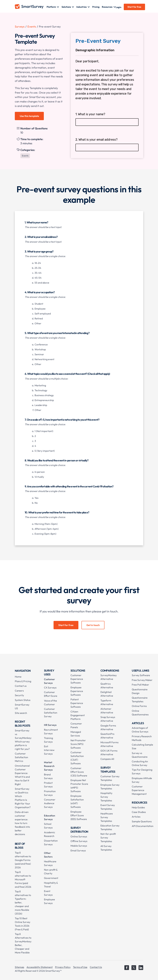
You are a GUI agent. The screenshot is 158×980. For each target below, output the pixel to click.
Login (118, 7)
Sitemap (19, 967)
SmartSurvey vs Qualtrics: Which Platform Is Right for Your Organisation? (23, 798)
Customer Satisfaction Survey (51, 713)
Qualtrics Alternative (107, 686)
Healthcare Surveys (50, 863)
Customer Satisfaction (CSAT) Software (77, 758)
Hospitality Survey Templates (106, 797)
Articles (136, 817)
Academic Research (50, 834)
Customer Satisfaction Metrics (21, 757)
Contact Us (96, 967)
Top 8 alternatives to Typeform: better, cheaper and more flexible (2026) (23, 902)
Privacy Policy (63, 967)
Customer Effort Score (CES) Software (79, 772)
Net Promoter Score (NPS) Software (78, 744)
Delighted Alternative (107, 694)
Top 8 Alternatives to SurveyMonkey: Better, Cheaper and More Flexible (23, 943)
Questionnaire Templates (140, 700)
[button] (53, 7)
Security (19, 695)
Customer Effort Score (51, 694)
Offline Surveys (79, 841)
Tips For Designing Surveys (142, 772)
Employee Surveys (49, 901)
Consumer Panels (76, 725)
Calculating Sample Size (142, 746)
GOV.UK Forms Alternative (109, 752)
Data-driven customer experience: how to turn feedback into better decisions (22, 823)
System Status (23, 700)
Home (18, 677)
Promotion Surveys (50, 793)
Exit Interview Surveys (49, 750)
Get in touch (93, 625)
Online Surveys (79, 836)
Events (32, 27)
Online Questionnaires (140, 713)
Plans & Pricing (23, 681)
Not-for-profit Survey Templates (108, 838)
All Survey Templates (106, 848)
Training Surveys (48, 740)
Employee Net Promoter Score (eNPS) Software (79, 786)
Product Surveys (48, 785)
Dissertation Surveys (51, 842)
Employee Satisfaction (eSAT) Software (77, 801)
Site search (21, 713)
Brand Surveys (48, 776)
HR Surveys (50, 725)
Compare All (107, 759)
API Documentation (143, 826)
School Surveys (48, 826)
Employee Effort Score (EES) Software (79, 815)
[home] (31, 7)
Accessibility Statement (40, 967)
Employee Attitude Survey (142, 780)
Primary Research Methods (142, 738)
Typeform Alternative (107, 702)
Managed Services (76, 734)
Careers (19, 691)
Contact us (21, 686)
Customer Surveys (49, 681)
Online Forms (139, 706)
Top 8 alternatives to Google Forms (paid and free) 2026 (23, 860)
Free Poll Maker (140, 685)
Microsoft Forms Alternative (109, 744)
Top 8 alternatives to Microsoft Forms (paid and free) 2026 (23, 879)
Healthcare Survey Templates (107, 817)
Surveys (20, 27)
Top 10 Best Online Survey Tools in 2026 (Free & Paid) (23, 924)
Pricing (96, 7)
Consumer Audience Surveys (50, 803)
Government (51, 878)
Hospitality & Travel (51, 885)
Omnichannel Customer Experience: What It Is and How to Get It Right (22, 775)
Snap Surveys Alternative (108, 719)
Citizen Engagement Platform (78, 715)
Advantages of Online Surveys (140, 730)
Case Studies (139, 812)
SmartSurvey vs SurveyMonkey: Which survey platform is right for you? (23, 740)
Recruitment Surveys (51, 732)
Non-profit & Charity (51, 872)
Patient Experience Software (77, 703)
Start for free (134, 7)
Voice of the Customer (50, 702)
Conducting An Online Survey (140, 763)
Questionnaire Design (140, 691)
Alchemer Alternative (107, 711)
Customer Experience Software (77, 679)
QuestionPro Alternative (107, 736)
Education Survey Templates (110, 827)
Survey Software (141, 675)
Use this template (29, 116)
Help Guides (138, 807)
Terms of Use (80, 967)
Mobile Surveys (79, 846)
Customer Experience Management (139, 790)
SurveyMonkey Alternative (109, 677)
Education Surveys (50, 817)
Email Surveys (78, 850)
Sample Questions (142, 821)
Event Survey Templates (108, 807)
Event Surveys (48, 893)
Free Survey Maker (142, 680)
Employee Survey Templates (110, 787)
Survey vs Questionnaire (140, 755)
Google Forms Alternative (108, 727)
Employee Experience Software (77, 691)
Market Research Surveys (49, 766)
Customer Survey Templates (110, 778)
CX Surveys (50, 688)
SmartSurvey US (22, 706)
